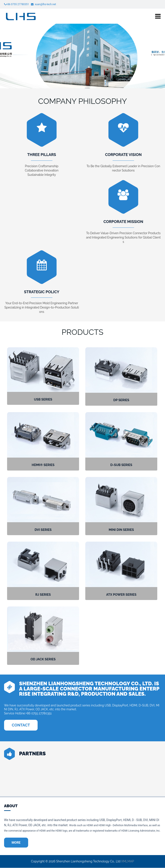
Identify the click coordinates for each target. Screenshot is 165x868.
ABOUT (11, 806)
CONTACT (21, 725)
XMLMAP (128, 862)
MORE (16, 843)
